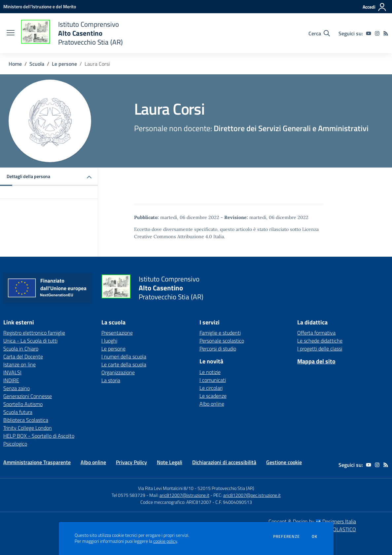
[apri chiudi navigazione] (11, 33)
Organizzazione (118, 372)
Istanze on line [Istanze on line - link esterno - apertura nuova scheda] (19, 364)
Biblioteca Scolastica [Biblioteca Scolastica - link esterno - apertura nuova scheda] (26, 420)
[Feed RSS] (386, 33)
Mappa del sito (316, 361)
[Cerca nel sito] (319, 33)
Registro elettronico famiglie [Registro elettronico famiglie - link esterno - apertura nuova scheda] (34, 333)
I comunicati (213, 380)
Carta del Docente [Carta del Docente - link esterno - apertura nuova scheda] (23, 356)
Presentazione (117, 333)
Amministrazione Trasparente (37, 462)
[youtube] (369, 33)
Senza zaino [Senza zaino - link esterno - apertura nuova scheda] (17, 388)
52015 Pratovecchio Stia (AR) (226, 488)
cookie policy (165, 541)
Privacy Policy (131, 462)
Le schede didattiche (320, 341)
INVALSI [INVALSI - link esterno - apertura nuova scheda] (12, 372)
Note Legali (170, 462)
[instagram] (377, 33)
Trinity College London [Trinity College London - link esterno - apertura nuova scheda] (28, 428)
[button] (49, 177)
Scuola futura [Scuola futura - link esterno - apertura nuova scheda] (18, 412)
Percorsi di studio (218, 349)
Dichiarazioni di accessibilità (224, 462)
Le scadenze (213, 396)
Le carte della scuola (124, 364)
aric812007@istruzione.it (184, 495)
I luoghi (109, 341)
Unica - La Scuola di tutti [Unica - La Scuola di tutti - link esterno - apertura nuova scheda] (30, 341)
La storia (111, 380)
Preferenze (286, 536)
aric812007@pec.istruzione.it (252, 495)
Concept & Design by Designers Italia (312, 521)
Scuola (37, 64)
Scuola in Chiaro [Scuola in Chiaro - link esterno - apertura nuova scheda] (21, 349)
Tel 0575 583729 (128, 495)
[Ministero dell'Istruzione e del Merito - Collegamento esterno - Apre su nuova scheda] (40, 6)
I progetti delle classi (320, 349)
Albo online (212, 404)
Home (15, 64)
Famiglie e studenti (220, 333)
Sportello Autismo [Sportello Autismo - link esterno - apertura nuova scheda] (23, 404)
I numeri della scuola (124, 356)
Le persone (64, 64)
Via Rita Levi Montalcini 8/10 (166, 488)
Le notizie (210, 372)
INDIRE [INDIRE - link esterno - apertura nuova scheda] (11, 380)
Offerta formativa (316, 333)
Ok (315, 536)
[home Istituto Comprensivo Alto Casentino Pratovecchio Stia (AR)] (72, 33)
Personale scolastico (222, 341)
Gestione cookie (284, 462)
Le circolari (211, 388)
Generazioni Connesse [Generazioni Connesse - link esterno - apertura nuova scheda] (28, 396)
